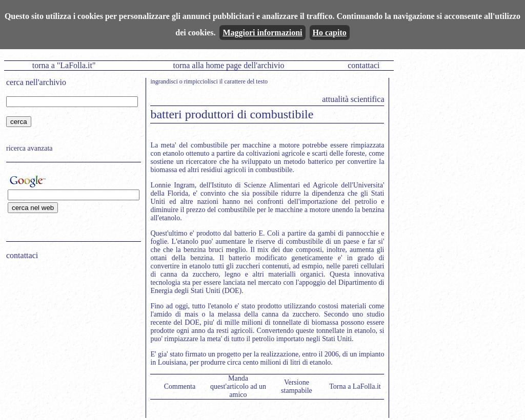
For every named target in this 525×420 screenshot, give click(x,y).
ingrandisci (164, 81)
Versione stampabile (297, 386)
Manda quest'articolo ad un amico (238, 386)
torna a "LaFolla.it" (64, 65)
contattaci (364, 65)
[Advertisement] (70, 333)
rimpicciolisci (201, 81)
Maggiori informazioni (262, 33)
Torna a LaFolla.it (355, 386)
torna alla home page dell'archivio (228, 65)
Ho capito (330, 33)
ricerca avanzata (29, 148)
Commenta (180, 386)
